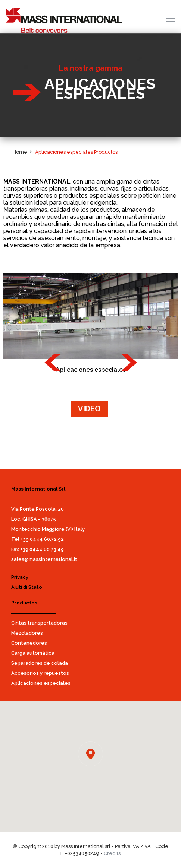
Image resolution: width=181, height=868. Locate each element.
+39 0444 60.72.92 (42, 539)
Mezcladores (27, 633)
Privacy (20, 577)
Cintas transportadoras (39, 623)
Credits (112, 853)
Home (20, 152)
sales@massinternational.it (44, 559)
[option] (91, 316)
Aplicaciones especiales (41, 683)
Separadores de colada (40, 663)
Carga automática (33, 653)
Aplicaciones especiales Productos (76, 152)
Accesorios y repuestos (40, 673)
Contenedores (29, 643)
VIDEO (89, 409)
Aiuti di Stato (27, 587)
